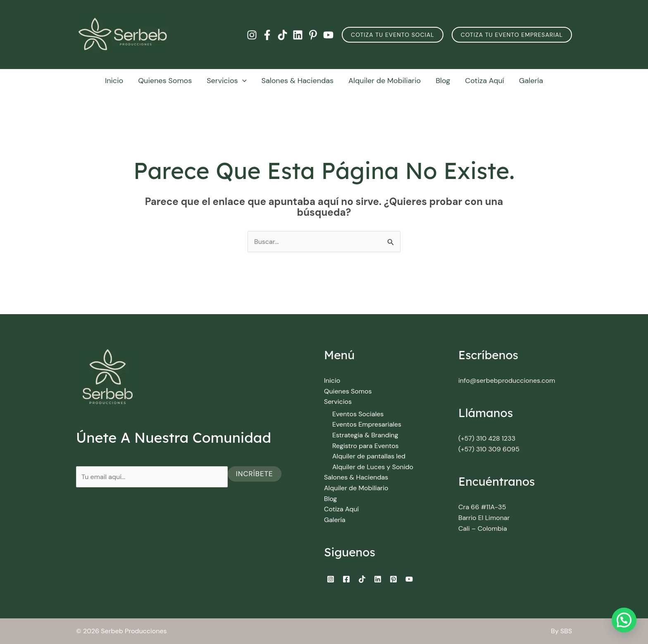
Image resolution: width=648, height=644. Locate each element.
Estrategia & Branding (365, 435)
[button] (393, 35)
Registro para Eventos (366, 446)
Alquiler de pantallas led (369, 456)
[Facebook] (267, 35)
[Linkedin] (298, 35)
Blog (443, 81)
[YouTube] (328, 35)
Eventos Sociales (358, 414)
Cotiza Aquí (485, 81)
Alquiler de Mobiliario (385, 81)
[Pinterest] (313, 35)
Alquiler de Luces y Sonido (373, 467)
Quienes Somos (165, 81)
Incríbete (255, 474)
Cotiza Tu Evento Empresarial (512, 35)
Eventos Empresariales (367, 424)
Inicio (114, 81)
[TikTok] (282, 35)
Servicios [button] (226, 81)
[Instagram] (252, 35)
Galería (531, 81)
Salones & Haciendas (297, 81)
